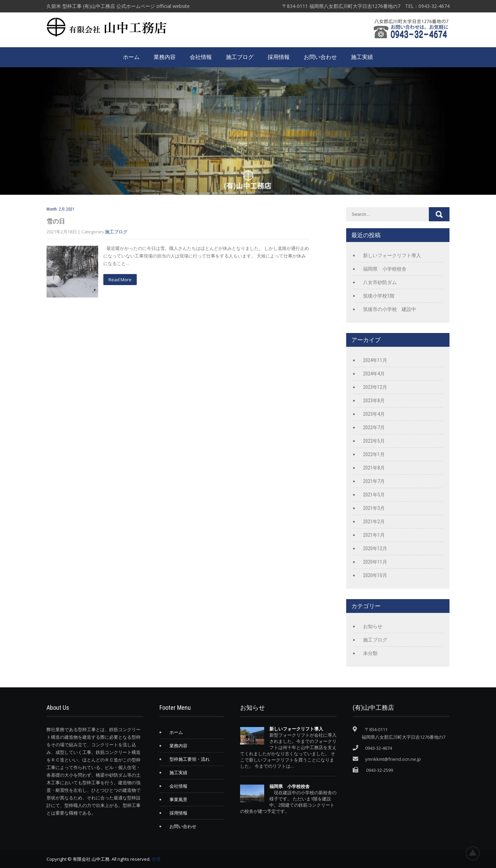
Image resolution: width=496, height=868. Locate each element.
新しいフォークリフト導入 (392, 255)
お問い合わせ (320, 57)
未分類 (370, 653)
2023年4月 (374, 414)
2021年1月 (374, 535)
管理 (156, 859)
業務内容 (165, 57)
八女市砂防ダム (380, 282)
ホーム (131, 57)
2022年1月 (374, 454)
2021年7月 (374, 481)
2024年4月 (374, 374)
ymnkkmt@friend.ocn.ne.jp (393, 759)
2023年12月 (375, 387)
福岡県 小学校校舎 (385, 269)
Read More (120, 280)
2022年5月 (374, 441)
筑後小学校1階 (379, 296)
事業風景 (178, 799)
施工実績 (362, 57)
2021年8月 (374, 468)
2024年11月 (375, 360)
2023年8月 (374, 401)
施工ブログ (240, 57)
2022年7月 (374, 427)
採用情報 (279, 57)
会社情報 (201, 57)
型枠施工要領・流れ (190, 759)
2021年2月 (374, 522)
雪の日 (56, 221)
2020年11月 (375, 562)
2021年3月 (374, 508)
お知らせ (373, 626)
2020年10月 (375, 575)
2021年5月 (374, 495)
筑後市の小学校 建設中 (390, 309)
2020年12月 (375, 548)
